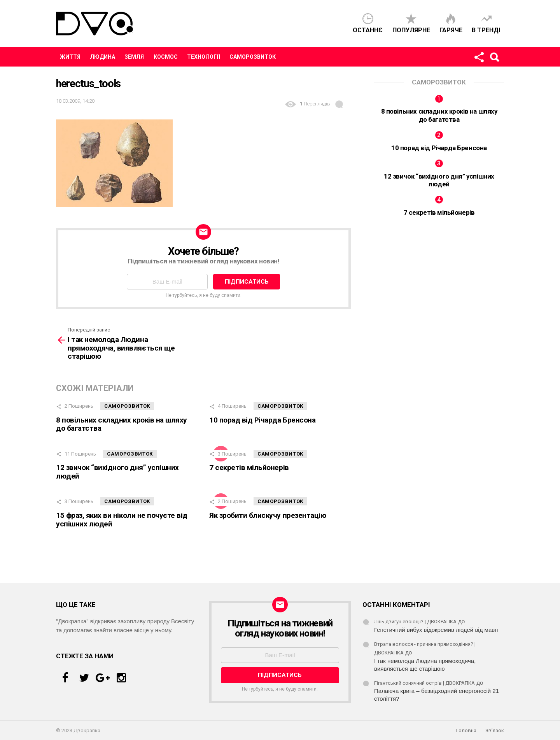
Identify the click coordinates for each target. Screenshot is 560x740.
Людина (102, 57)
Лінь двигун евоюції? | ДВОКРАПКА (415, 622)
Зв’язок (495, 730)
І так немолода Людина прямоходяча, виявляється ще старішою (425, 665)
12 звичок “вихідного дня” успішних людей (117, 472)
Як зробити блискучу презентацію (268, 515)
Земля (134, 57)
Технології (204, 57)
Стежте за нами (479, 59)
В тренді (486, 30)
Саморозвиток (253, 57)
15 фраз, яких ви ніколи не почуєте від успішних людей (122, 519)
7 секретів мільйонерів (249, 467)
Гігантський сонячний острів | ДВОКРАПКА (424, 683)
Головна (466, 730)
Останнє (368, 30)
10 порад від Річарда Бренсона (262, 420)
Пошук (494, 59)
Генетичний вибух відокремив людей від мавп (436, 630)
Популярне (411, 30)
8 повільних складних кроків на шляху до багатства (122, 424)
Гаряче (451, 30)
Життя (70, 57)
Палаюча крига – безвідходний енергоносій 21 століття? (437, 695)
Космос (166, 57)
